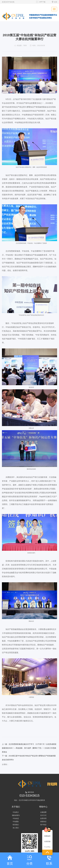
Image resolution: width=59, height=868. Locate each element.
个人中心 (47, 847)
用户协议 (43, 825)
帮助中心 (43, 807)
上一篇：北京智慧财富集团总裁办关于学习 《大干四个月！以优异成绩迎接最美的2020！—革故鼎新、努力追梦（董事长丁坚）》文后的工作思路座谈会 (29, 748)
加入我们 (16, 828)
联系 (49, 860)
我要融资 (47, 836)
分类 (30, 860)
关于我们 (16, 807)
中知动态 (16, 818)
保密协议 (43, 822)
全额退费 (43, 812)
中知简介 (16, 812)
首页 (10, 860)
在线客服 (47, 841)
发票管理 (43, 818)
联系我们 (16, 825)
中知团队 (16, 822)
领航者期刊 (16, 815)
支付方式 (43, 815)
